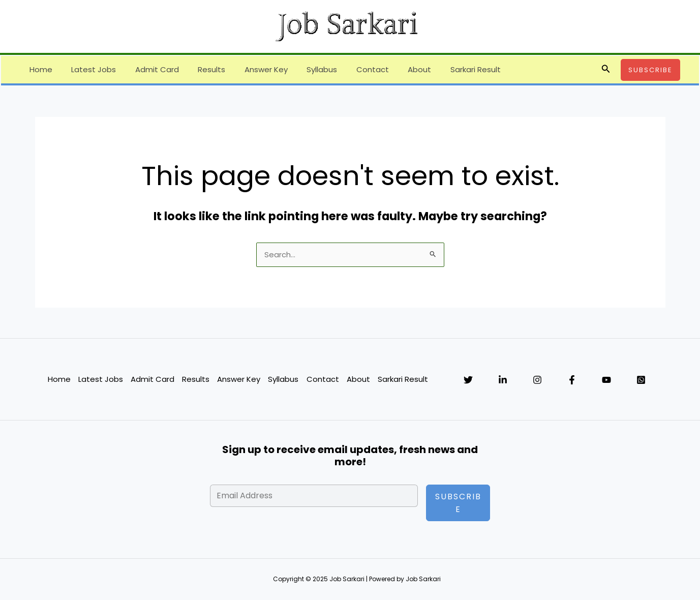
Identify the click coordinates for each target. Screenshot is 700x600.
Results (198, 69)
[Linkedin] (503, 380)
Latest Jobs (88, 69)
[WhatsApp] (641, 380)
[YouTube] (606, 380)
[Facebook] (572, 380)
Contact (348, 69)
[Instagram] (537, 380)
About (391, 69)
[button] (606, 70)
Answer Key (249, 69)
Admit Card (147, 69)
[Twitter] (468, 380)
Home (39, 69)
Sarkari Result (443, 69)
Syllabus (301, 69)
